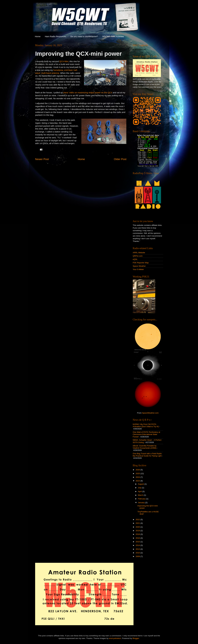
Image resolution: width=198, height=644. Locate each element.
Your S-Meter (138, 269)
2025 (138, 473)
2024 (138, 477)
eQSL (135, 259)
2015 (138, 542)
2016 (138, 538)
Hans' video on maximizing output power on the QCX (88, 93)
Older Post (120, 159)
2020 (138, 527)
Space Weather (139, 266)
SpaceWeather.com (150, 413)
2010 (138, 553)
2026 (138, 470)
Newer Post (42, 159)
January (142, 503)
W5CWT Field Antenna (113, 36)
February (142, 499)
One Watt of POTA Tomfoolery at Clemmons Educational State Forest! (146, 434)
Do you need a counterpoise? (84, 36)
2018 (138, 534)
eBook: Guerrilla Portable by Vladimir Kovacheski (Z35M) (145, 447)
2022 (138, 520)
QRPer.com (138, 256)
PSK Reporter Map (141, 263)
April (140, 491)
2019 (138, 531)
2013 (138, 549)
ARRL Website (139, 253)
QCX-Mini (64, 61)
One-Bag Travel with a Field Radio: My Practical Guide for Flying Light (147, 455)
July (140, 488)
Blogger (136, 638)
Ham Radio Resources (55, 36)
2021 (138, 523)
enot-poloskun (115, 638)
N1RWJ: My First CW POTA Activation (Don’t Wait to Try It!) (146, 425)
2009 (138, 556)
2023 (138, 481)
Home (38, 36)
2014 (138, 545)
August (141, 484)
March (141, 495)
